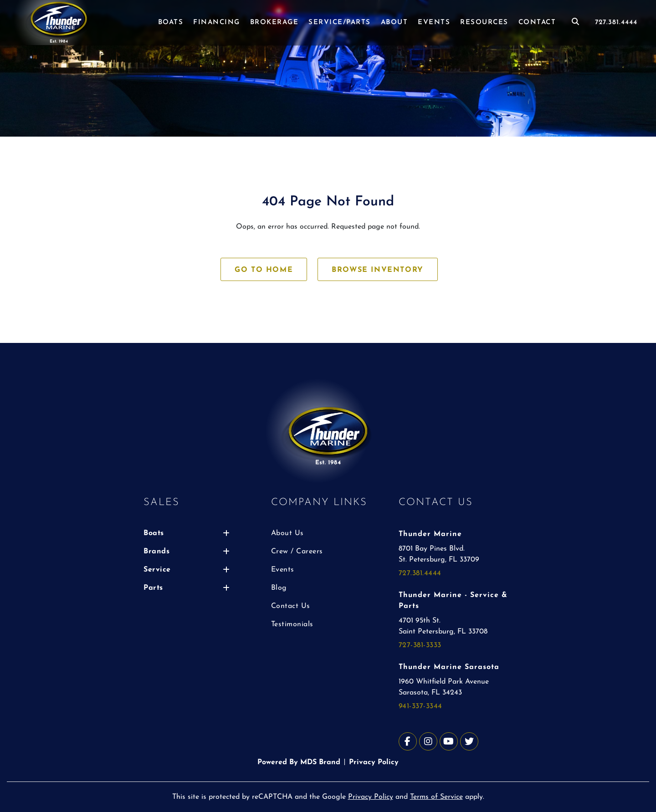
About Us (287, 533)
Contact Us (291, 606)
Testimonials (292, 624)
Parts (187, 588)
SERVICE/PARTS (340, 23)
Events (283, 570)
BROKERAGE (274, 23)
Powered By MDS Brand (299, 762)
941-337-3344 (420, 706)
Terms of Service (436, 797)
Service (187, 570)
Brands (187, 552)
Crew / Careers (297, 552)
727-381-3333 (420, 645)
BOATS (171, 23)
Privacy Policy (374, 762)
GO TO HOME (264, 270)
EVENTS (434, 23)
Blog (279, 588)
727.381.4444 (616, 23)
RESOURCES (484, 23)
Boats (187, 533)
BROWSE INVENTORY (378, 270)
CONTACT (537, 23)
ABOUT (395, 23)
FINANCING (217, 23)
